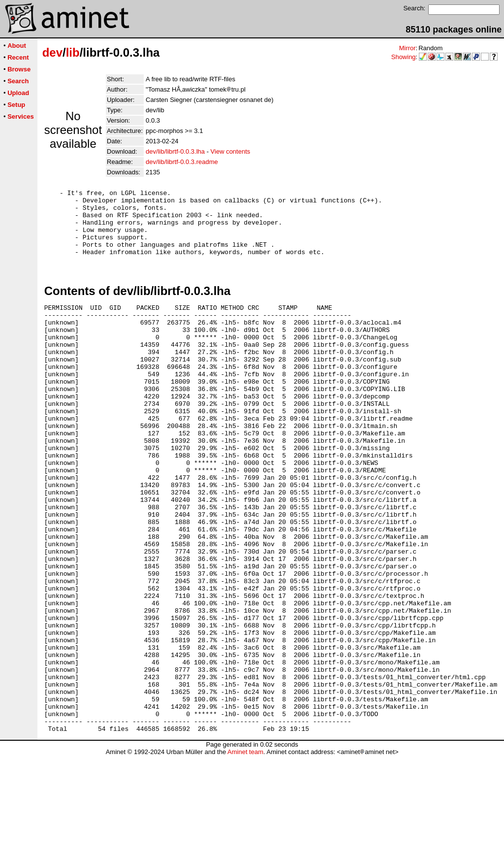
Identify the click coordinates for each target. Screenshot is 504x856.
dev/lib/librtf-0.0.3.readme (182, 162)
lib (73, 52)
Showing (404, 57)
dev (52, 52)
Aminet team (245, 852)
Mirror (408, 48)
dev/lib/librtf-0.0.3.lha (175, 151)
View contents (231, 151)
